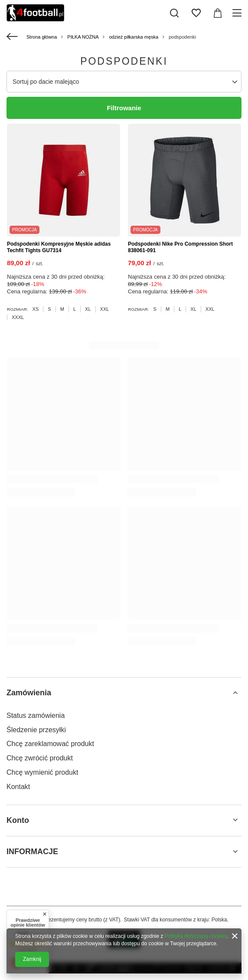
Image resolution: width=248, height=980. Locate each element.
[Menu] (238, 13)
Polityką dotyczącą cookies (196, 936)
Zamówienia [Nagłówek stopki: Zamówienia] (29, 693)
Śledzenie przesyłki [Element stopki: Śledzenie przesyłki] (36, 730)
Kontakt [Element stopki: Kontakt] (18, 787)
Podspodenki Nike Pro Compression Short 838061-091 (180, 247)
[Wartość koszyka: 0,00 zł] (218, 13)
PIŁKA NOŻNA (83, 37)
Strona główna (42, 37)
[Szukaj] (174, 13)
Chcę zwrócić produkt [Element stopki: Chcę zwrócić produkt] (40, 758)
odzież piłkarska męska (134, 37)
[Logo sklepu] (35, 13)
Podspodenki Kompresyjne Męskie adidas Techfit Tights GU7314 (59, 247)
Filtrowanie (124, 108)
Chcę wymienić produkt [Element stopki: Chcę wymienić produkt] (42, 772)
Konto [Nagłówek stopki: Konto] (18, 820)
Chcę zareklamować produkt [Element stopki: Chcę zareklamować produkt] (50, 744)
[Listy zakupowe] (196, 13)
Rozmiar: (18, 309)
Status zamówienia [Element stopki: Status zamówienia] (36, 715)
